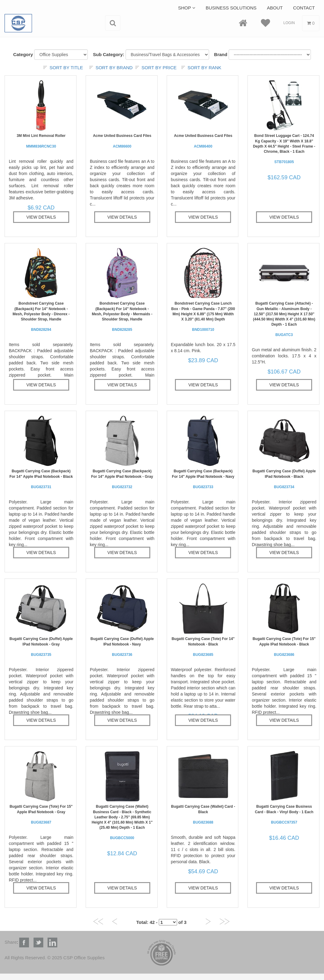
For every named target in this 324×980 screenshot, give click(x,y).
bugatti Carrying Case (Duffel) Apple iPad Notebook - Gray (41, 647)
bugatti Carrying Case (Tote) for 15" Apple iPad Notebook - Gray (41, 814)
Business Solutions (231, 8)
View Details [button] (41, 217)
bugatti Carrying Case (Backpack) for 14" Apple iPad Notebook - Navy (203, 479)
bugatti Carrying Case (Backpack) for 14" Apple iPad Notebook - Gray (122, 479)
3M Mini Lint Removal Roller (41, 141)
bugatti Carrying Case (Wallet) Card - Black (203, 814)
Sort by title (66, 68)
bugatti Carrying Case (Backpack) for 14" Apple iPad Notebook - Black (41, 479)
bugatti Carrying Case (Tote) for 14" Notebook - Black (203, 647)
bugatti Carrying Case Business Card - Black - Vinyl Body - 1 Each (284, 814)
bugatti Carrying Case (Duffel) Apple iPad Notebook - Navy (122, 647)
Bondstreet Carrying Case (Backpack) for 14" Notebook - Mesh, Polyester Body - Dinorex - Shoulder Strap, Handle (41, 317)
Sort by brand (114, 68)
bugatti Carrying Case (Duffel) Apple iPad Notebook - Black (284, 479)
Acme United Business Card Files (122, 141)
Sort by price (159, 68)
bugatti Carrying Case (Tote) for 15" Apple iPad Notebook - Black (284, 647)
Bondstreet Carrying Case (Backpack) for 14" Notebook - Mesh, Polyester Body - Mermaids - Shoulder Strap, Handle (122, 317)
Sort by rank (204, 68)
